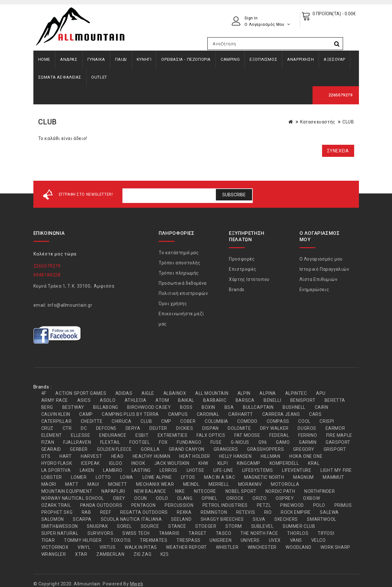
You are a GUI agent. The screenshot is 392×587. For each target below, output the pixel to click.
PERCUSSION (179, 505)
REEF (106, 512)
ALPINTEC (296, 393)
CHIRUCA (121, 421)
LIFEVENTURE (297, 470)
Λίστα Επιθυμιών (319, 279)
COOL (304, 421)
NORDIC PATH (280, 491)
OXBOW (311, 498)
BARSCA (245, 400)
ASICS (84, 400)
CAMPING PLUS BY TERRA (130, 414)
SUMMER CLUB (299, 526)
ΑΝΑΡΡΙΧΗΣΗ (300, 59)
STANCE (177, 526)
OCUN (140, 498)
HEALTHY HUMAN (151, 456)
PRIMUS (343, 505)
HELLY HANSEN (235, 456)
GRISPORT (335, 449)
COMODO (247, 421)
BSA (229, 407)
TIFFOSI (326, 533)
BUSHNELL (294, 407)
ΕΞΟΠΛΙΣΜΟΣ (263, 59)
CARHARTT (241, 414)
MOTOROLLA (285, 484)
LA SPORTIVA (56, 470)
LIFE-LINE (223, 470)
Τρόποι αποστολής (180, 263)
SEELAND (181, 519)
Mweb (137, 584)
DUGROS (307, 428)
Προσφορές (242, 259)
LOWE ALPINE (157, 477)
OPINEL (210, 498)
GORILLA (150, 449)
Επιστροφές (243, 269)
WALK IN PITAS (141, 547)
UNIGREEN (220, 540)
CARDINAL (208, 414)
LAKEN (87, 470)
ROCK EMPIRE (296, 512)
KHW (203, 463)
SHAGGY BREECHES (222, 519)
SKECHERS (286, 519)
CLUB (348, 122)
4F (44, 393)
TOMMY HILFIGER (83, 540)
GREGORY (304, 449)
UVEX (275, 540)
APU (321, 393)
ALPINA (268, 393)
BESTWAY (73, 407)
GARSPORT (338, 442)
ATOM (162, 400)
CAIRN (322, 407)
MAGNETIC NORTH (264, 477)
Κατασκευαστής (318, 122)
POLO (319, 505)
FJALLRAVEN (77, 442)
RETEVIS (246, 512)
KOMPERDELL (284, 463)
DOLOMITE (239, 428)
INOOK (138, 463)
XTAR (81, 554)
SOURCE (150, 526)
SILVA (259, 519)
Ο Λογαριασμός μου (321, 259)
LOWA (127, 477)
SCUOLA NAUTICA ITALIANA (131, 519)
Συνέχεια (338, 151)
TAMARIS (169, 533)
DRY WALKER (274, 428)
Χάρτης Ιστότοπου (249, 279)
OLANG (185, 498)
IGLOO (116, 463)
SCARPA (82, 519)
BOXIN (208, 407)
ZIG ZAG (142, 554)
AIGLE (148, 393)
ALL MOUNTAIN (212, 393)
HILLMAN (270, 456)
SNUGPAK (97, 526)
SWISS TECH (136, 533)
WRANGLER (54, 554)
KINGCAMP (249, 463)
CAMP (86, 414)
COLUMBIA (217, 421)
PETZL (264, 505)
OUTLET (99, 77)
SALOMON (53, 519)
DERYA (133, 428)
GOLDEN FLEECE (114, 449)
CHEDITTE (92, 421)
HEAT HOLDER (195, 456)
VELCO (319, 540)
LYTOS (188, 477)
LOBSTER (52, 477)
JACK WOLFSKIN (172, 463)
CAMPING (230, 59)
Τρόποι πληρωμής (179, 273)
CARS (315, 414)
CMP (166, 421)
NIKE (180, 491)
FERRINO (308, 435)
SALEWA (329, 512)
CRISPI (327, 421)
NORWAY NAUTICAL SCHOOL (73, 498)
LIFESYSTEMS (258, 470)
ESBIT (142, 435)
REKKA (184, 512)
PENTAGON (144, 505)
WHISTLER (227, 547)
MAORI (49, 484)
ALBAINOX (175, 393)
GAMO (283, 442)
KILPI (223, 463)
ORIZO (259, 498)
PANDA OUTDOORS (101, 505)
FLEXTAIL (110, 442)
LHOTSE (196, 470)
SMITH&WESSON (60, 526)
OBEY (119, 498)
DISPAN (210, 428)
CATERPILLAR (57, 421)
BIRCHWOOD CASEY (149, 407)
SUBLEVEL (262, 526)
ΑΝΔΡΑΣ (69, 59)
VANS (296, 540)
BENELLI (272, 400)
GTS (46, 456)
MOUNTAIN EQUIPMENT (67, 491)
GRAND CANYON (187, 449)
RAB (86, 512)
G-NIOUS (240, 442)
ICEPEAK (90, 463)
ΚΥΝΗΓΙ (144, 59)
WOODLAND (298, 547)
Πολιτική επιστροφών (183, 293)
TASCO (224, 533)
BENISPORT (303, 400)
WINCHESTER (262, 547)
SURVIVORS (100, 533)
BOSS (186, 407)
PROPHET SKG (57, 512)
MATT (72, 484)
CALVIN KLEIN (56, 414)
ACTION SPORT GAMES (81, 393)
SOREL (124, 526)
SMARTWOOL (321, 519)
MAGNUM (303, 477)
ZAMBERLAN (110, 554)
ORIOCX (235, 498)
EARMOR (335, 428)
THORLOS (298, 533)
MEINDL (191, 484)
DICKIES (185, 428)
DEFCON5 (106, 428)
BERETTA (335, 400)
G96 (263, 442)
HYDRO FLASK (57, 463)
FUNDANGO (189, 442)
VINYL (84, 547)
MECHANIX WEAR (155, 484)
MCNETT (118, 484)
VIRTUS (108, 547)
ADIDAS (124, 393)
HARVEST (91, 456)
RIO (268, 512)
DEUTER (158, 428)
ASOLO (108, 400)
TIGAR (48, 540)
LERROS (168, 470)
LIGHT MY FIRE (336, 470)
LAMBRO (113, 470)
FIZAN (48, 442)
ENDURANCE (113, 435)
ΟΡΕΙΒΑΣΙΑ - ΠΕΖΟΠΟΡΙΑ (186, 59)
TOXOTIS (121, 540)
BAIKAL (186, 400)
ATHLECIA (136, 400)
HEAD (117, 456)
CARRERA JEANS (281, 414)
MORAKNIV (250, 484)
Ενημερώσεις (314, 290)
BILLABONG (106, 407)
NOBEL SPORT (241, 491)
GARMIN (308, 442)
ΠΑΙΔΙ (121, 59)
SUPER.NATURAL (60, 533)
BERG (47, 407)
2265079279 (340, 95)
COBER (188, 421)
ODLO (162, 498)
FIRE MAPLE (339, 435)
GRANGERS (226, 449)
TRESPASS (189, 540)
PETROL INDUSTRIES (225, 505)
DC (84, 428)
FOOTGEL (140, 442)
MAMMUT (334, 477)
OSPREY (285, 498)
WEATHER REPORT (186, 547)
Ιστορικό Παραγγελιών (324, 269)
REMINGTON (214, 512)
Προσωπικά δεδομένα (183, 283)
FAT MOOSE (247, 435)
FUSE (216, 442)
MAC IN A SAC (220, 477)
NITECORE (205, 491)
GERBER (79, 449)
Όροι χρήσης (173, 304)
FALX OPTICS (211, 435)
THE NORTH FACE (259, 533)
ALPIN (244, 393)
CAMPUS (178, 414)
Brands (237, 290)
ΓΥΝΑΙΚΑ (96, 59)
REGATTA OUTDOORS (144, 512)
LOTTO (103, 477)
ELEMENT (52, 435)
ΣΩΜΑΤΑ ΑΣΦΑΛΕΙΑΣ (60, 77)
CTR (67, 428)
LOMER (79, 477)
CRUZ (47, 428)
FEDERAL (279, 435)
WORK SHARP (335, 547)
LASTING (141, 470)
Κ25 (165, 554)
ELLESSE (80, 435)
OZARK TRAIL (56, 505)
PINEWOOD (292, 505)
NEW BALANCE (150, 491)
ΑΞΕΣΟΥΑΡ (334, 59)
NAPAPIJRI (113, 491)
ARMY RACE (55, 400)
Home (44, 59)
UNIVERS (250, 540)
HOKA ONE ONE (306, 456)
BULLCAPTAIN (258, 407)
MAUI (93, 484)
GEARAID (51, 449)
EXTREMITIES (173, 435)
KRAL (314, 463)
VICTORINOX (55, 547)
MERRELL (219, 484)
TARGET (198, 533)
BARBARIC (215, 400)
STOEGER (206, 526)
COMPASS (278, 421)
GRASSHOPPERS (265, 449)
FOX (163, 442)
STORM (234, 526)
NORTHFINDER (320, 491)
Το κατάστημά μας (179, 253)
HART (65, 456)
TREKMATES (154, 540)
